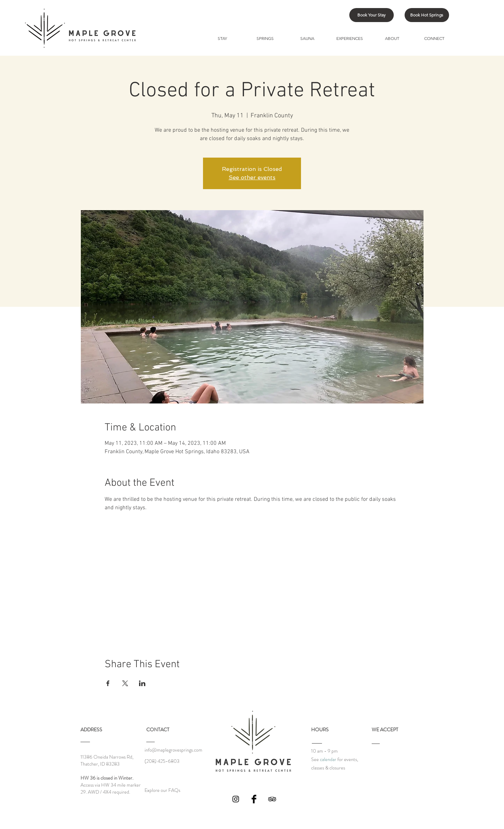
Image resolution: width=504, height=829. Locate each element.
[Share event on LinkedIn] (142, 683)
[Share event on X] (125, 683)
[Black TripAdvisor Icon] (272, 799)
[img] (379, 762)
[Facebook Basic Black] (254, 799)
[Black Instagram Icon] (236, 799)
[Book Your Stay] (372, 15)
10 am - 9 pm (324, 751)
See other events (252, 177)
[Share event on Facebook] (108, 683)
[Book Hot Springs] (427, 15)
